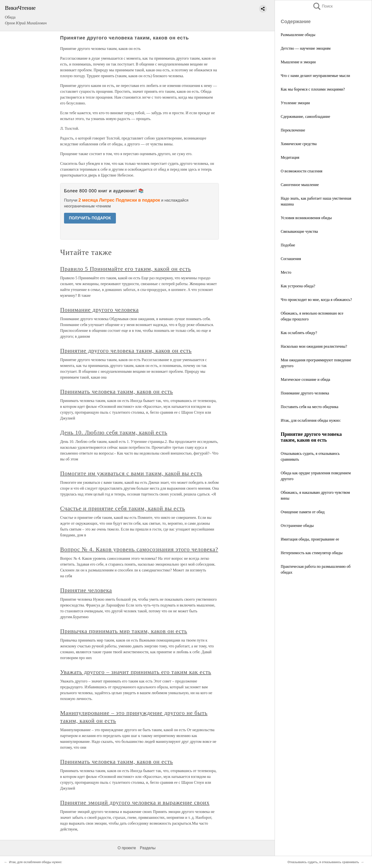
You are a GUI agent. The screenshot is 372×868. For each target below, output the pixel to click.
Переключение (293, 130)
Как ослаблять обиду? (299, 333)
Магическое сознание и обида (305, 379)
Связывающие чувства (299, 231)
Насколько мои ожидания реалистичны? (314, 346)
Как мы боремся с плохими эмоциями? (313, 89)
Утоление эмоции (295, 103)
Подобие (288, 245)
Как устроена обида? (298, 286)
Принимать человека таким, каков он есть (116, 392)
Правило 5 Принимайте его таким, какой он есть (126, 269)
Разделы (148, 848)
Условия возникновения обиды (306, 218)
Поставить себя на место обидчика (310, 407)
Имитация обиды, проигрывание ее (310, 539)
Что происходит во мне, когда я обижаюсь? (316, 300)
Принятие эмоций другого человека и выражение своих (135, 803)
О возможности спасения (302, 171)
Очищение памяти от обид (303, 512)
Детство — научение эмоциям (306, 48)
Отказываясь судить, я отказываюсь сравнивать (323, 862)
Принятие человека (86, 590)
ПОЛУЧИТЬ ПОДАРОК (90, 218)
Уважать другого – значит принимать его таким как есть (136, 672)
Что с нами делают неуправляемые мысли (315, 76)
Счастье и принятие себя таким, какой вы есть (123, 508)
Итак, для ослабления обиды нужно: (311, 420)
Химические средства (299, 144)
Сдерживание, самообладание (305, 117)
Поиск (323, 6)
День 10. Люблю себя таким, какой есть (114, 432)
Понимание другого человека (305, 393)
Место (286, 272)
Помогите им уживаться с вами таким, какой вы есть (131, 473)
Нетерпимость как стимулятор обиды (312, 553)
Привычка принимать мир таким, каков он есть (124, 631)
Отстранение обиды (297, 526)
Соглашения (291, 259)
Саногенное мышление (300, 185)
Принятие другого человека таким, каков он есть (126, 351)
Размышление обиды (298, 35)
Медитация (290, 157)
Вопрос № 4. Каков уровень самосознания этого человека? (139, 549)
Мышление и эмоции (298, 62)
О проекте (127, 848)
